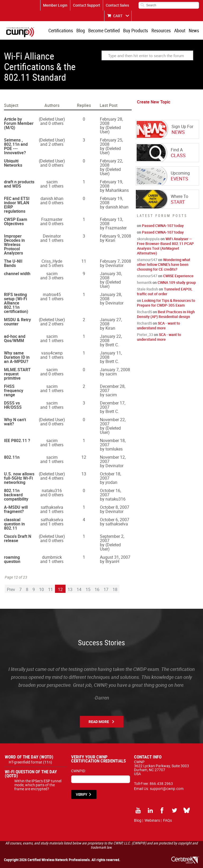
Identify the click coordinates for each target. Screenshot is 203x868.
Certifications (61, 30)
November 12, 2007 (113, 459)
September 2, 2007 (112, 538)
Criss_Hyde (52, 261)
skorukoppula (148, 239)
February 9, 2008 (116, 236)
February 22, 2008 (111, 163)
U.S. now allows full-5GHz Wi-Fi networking (19, 478)
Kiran (110, 240)
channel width (17, 274)
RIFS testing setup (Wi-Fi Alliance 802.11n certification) (16, 303)
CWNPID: (79, 771)
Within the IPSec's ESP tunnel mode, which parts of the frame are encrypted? (38, 785)
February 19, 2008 (111, 184)
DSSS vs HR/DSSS (13, 405)
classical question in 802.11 (14, 524)
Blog (81, 30)
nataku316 (52, 490)
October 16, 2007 (110, 493)
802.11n (12, 457)
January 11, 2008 (111, 355)
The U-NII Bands (13, 263)
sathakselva (52, 507)
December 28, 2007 (113, 388)
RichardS (144, 312)
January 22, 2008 (111, 338)
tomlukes (114, 449)
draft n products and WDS (19, 184)
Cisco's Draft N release (18, 538)
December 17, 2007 (113, 405)
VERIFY (82, 794)
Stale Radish (147, 289)
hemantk (144, 282)
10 (41, 589)
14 (79, 589)
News (194, 30)
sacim (52, 182)
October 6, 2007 (115, 520)
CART (118, 16)
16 (97, 589)
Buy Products (136, 30)
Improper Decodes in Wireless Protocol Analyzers (14, 244)
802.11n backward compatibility (16, 495)
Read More (99, 722)
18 (115, 589)
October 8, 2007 (115, 507)
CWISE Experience (178, 276)
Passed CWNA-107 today (163, 226)
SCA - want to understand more (158, 326)
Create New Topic (154, 102)
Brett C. (112, 345)
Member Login (55, 5)
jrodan (111, 482)
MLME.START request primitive (17, 374)
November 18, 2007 (113, 443)
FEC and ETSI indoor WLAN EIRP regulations (17, 205)
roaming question (12, 559)
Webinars (152, 820)
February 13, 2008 (111, 221)
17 (106, 589)
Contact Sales (117, 5)
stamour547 (147, 260)
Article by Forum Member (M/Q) (19, 123)
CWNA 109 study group (177, 282)
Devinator (52, 236)
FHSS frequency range (14, 390)
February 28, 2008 (111, 121)
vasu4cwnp (52, 353)
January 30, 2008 (111, 276)
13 (70, 589)
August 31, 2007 (115, 557)
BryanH (112, 561)
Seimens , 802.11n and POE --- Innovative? (16, 146)
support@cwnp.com (167, 789)
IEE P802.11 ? (17, 440)
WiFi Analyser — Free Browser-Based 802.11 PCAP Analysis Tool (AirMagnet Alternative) (165, 246)
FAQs (167, 820)
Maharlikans (117, 190)
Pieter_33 (145, 335)
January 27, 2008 (111, 322)
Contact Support (87, 5)
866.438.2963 (161, 783)
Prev (11, 589)
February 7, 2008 (116, 261)
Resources (161, 30)
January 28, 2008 (111, 297)
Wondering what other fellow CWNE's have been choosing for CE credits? (164, 264)
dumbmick (52, 557)
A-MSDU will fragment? (16, 509)
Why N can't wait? (15, 422)
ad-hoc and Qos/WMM (15, 338)
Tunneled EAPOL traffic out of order (165, 291)
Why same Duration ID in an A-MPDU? (17, 357)
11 (50, 589)
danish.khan (52, 198)
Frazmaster (52, 219)
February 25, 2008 (111, 142)
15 (88, 589)
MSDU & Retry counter (17, 322)
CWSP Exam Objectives (16, 221)
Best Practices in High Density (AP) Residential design (166, 314)
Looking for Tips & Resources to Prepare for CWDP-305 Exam (166, 303)
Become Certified (104, 30)
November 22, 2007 (113, 422)
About (180, 30)
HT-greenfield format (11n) (30, 762)
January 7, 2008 (115, 370)
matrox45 (52, 294)
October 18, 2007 (110, 476)
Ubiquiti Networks (13, 163)
